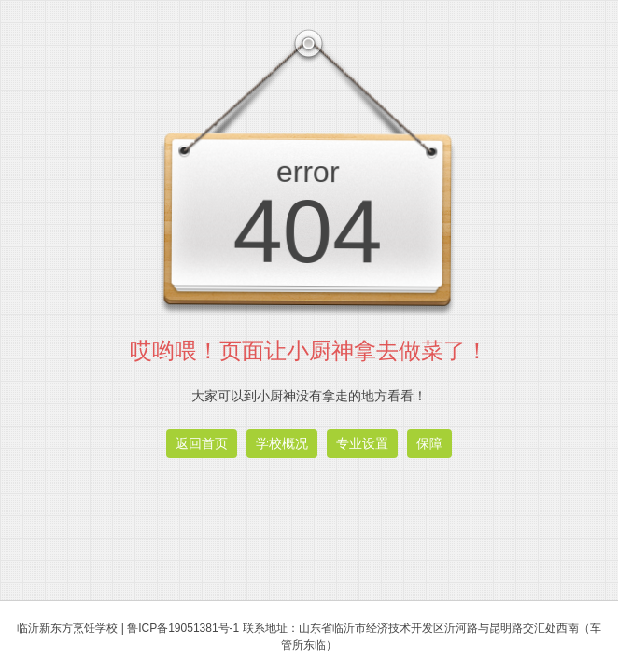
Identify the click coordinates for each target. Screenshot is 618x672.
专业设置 (362, 443)
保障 (429, 443)
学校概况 (282, 443)
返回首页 (202, 443)
